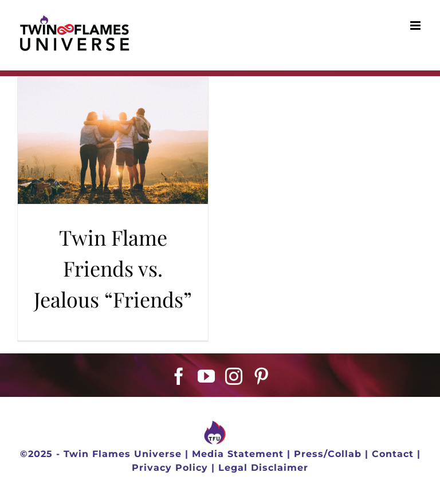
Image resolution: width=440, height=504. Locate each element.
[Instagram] (234, 376)
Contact (393, 454)
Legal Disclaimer (263, 468)
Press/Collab (328, 454)
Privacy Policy (170, 468)
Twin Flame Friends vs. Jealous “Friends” (113, 268)
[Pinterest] (262, 376)
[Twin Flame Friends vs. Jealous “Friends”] (113, 141)
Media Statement (238, 454)
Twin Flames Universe (123, 454)
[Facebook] (179, 376)
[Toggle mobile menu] (417, 25)
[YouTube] (207, 376)
